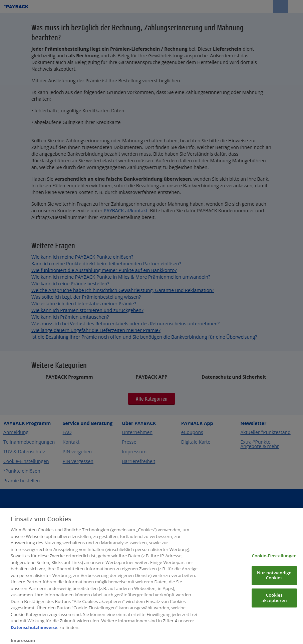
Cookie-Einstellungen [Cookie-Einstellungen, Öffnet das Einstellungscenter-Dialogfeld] (274, 561)
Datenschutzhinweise (34, 632)
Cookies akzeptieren (274, 603)
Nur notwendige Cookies (274, 580)
